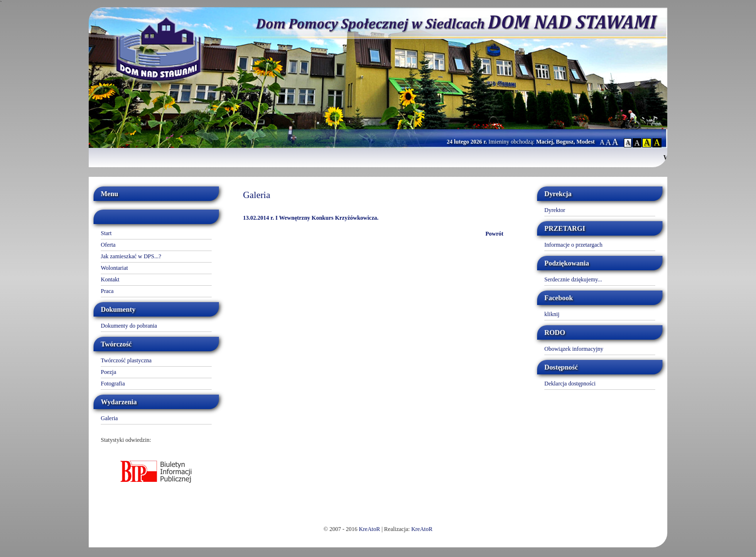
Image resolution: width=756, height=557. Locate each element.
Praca (107, 291)
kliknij (552, 314)
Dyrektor (555, 210)
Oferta (108, 245)
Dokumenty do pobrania (129, 326)
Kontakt (110, 279)
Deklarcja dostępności (570, 384)
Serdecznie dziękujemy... (573, 279)
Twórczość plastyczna (126, 360)
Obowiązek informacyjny (574, 349)
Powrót (494, 234)
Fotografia (113, 384)
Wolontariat (114, 268)
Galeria (109, 418)
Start (106, 233)
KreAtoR (369, 529)
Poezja (108, 372)
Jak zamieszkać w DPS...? (131, 256)
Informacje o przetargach (573, 245)
